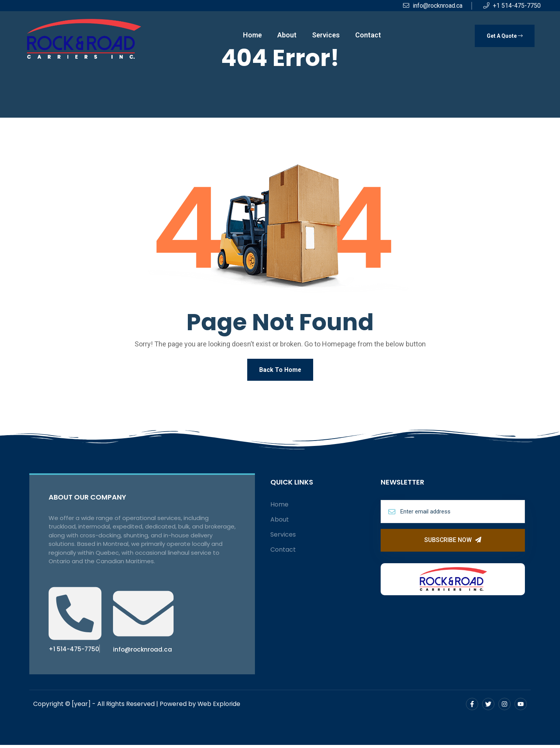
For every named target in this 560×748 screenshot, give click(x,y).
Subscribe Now (453, 541)
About (287, 35)
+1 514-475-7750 (512, 6)
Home (252, 35)
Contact (368, 35)
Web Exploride (219, 707)
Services (326, 35)
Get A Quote (505, 36)
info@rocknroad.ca (433, 6)
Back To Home (280, 370)
